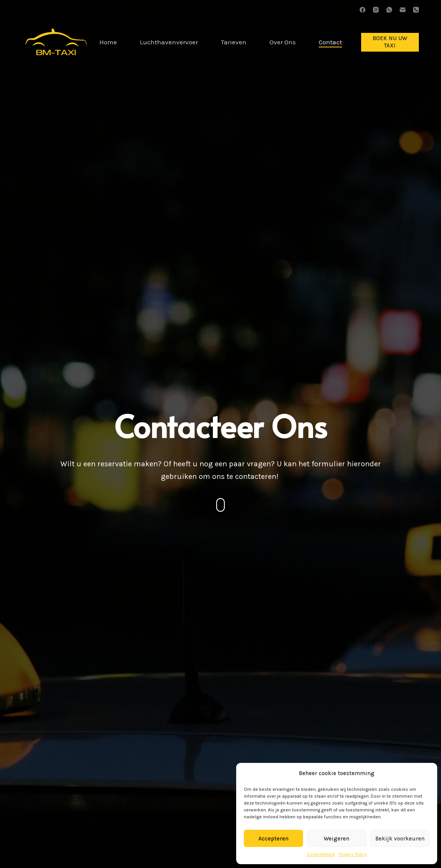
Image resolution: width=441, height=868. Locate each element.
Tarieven (234, 42)
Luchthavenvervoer (169, 42)
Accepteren (273, 839)
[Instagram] (376, 10)
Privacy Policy (353, 854)
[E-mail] (403, 10)
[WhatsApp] (389, 10)
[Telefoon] (416, 10)
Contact (330, 42)
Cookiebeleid (321, 854)
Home (108, 42)
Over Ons (283, 42)
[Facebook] (362, 10)
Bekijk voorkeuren (400, 839)
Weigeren (336, 839)
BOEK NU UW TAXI (390, 42)
